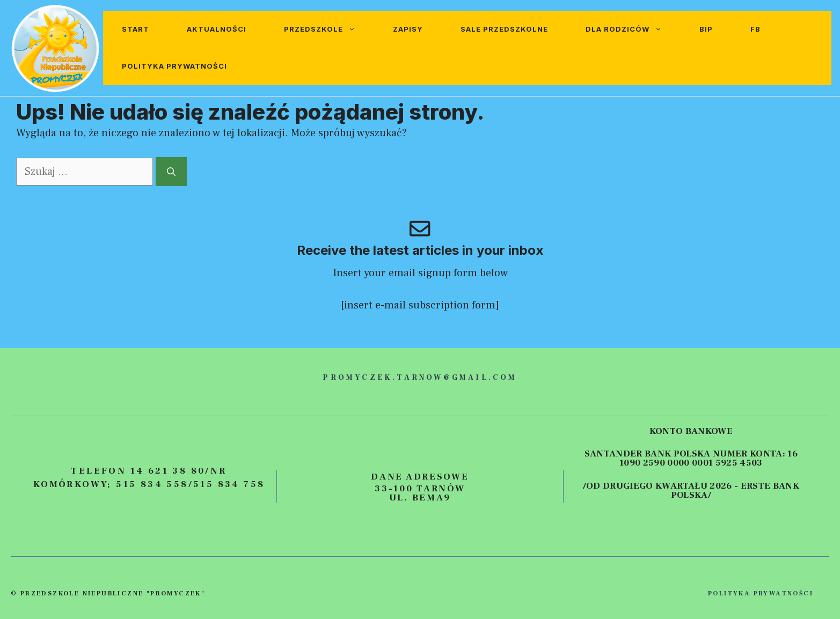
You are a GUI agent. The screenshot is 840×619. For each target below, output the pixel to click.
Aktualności (217, 29)
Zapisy (408, 29)
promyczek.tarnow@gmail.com (420, 378)
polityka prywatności (761, 594)
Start (136, 29)
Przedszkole (329, 29)
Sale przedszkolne (504, 29)
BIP (706, 29)
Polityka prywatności (174, 66)
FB (755, 29)
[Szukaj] (171, 172)
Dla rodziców (633, 29)
